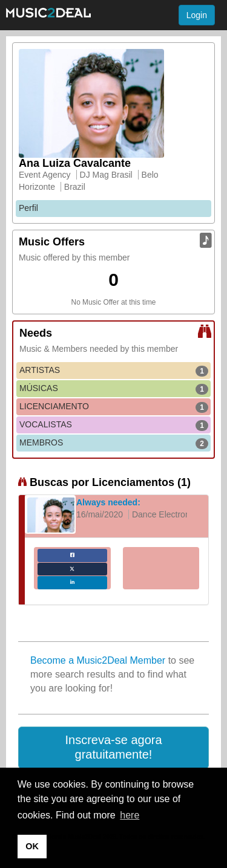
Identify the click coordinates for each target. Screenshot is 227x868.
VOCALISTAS (114, 425)
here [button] (130, 815)
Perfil (28, 208)
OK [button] (32, 846)
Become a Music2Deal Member (98, 660)
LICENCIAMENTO (114, 407)
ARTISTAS (114, 371)
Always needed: (108, 502)
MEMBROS (114, 443)
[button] (113, 748)
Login (197, 15)
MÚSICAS (114, 389)
